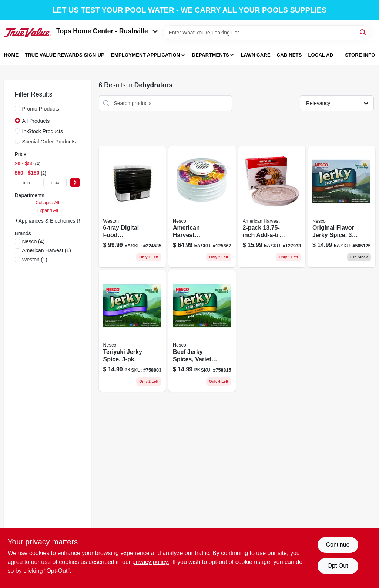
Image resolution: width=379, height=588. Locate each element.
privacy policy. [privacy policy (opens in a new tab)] (151, 562)
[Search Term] (266, 33)
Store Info (360, 55)
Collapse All (47, 203)
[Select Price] (75, 183)
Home (11, 55)
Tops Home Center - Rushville (107, 31)
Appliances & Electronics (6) (51, 221)
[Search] (363, 32)
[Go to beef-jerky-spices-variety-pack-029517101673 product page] (202, 331)
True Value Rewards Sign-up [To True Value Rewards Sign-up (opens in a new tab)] (65, 55)
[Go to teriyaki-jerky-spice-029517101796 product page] (133, 331)
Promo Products (41, 109)
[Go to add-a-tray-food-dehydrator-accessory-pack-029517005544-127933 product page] (272, 207)
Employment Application (145, 55)
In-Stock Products (43, 131)
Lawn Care (256, 55)
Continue (338, 545)
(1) (47, 250)
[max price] (55, 183)
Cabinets (289, 55)
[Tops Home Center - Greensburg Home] (28, 33)
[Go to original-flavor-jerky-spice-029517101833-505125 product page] (342, 207)
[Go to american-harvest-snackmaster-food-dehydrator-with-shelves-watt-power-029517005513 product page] (202, 207)
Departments (211, 55)
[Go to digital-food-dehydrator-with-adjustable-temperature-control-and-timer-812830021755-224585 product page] (133, 207)
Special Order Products (49, 142)
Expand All (47, 210)
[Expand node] (17, 220)
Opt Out (338, 566)
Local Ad (321, 55)
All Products (36, 121)
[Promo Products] (17, 108)
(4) (33, 241)
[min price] (26, 183)
